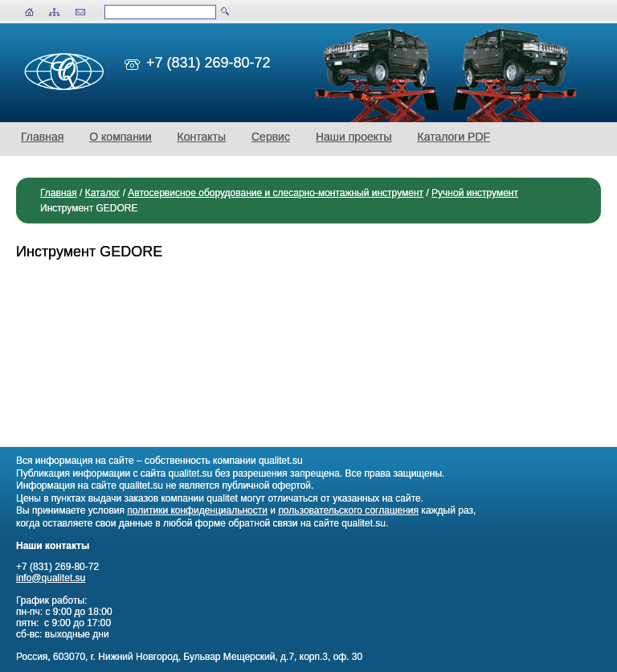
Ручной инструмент (475, 193)
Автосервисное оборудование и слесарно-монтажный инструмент (276, 193)
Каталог (103, 193)
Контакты (202, 137)
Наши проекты (354, 137)
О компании (120, 137)
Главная (42, 137)
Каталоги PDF (454, 137)
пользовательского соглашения (348, 510)
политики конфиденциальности (197, 510)
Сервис (271, 137)
